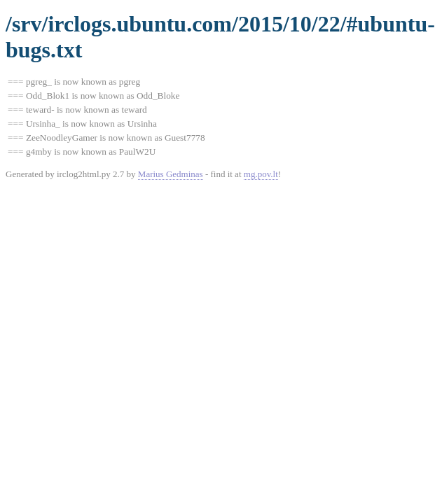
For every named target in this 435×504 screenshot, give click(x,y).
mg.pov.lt (261, 174)
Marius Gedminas (171, 174)
